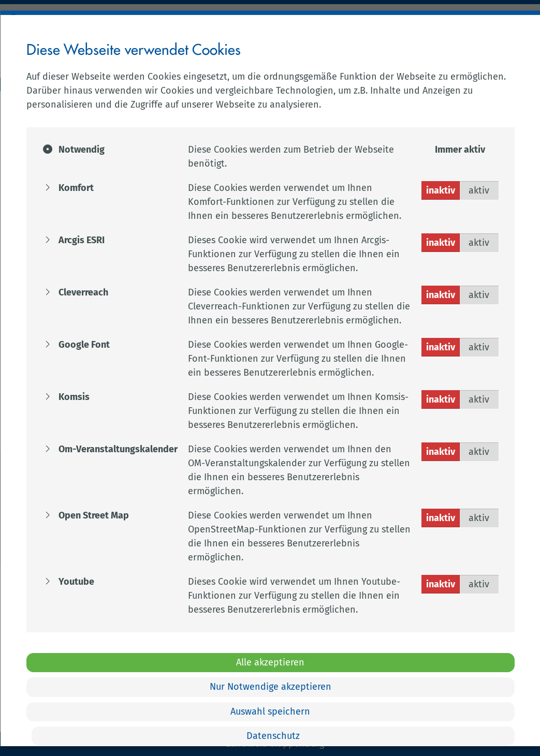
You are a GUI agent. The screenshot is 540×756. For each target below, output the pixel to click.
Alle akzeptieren (270, 662)
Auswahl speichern (270, 711)
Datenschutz (273, 736)
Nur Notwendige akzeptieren (270, 687)
